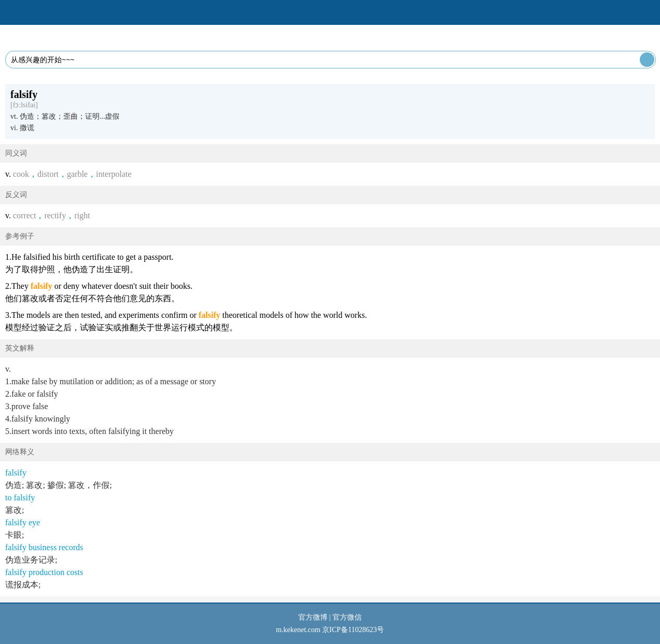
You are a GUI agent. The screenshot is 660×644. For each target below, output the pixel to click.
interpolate (114, 174)
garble (77, 174)
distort (48, 174)
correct (24, 215)
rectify (55, 215)
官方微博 (313, 617)
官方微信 (347, 617)
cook (21, 174)
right (82, 215)
